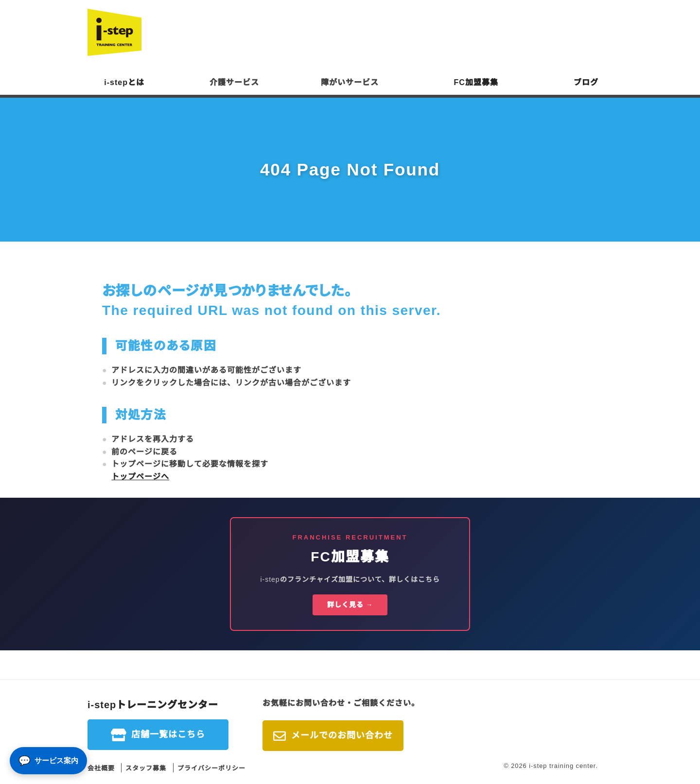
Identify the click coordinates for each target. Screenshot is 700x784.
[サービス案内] (48, 761)
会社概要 (101, 768)
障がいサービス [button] (350, 82)
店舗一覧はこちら (168, 734)
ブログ (586, 82)
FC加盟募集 (476, 82)
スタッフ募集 (146, 768)
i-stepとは (124, 82)
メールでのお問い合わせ (342, 735)
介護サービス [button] (234, 82)
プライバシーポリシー (211, 768)
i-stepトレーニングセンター (153, 705)
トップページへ (140, 477)
